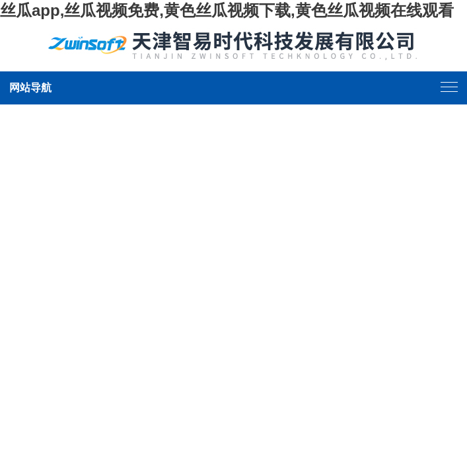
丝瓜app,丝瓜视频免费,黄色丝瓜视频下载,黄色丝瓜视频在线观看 (227, 10)
